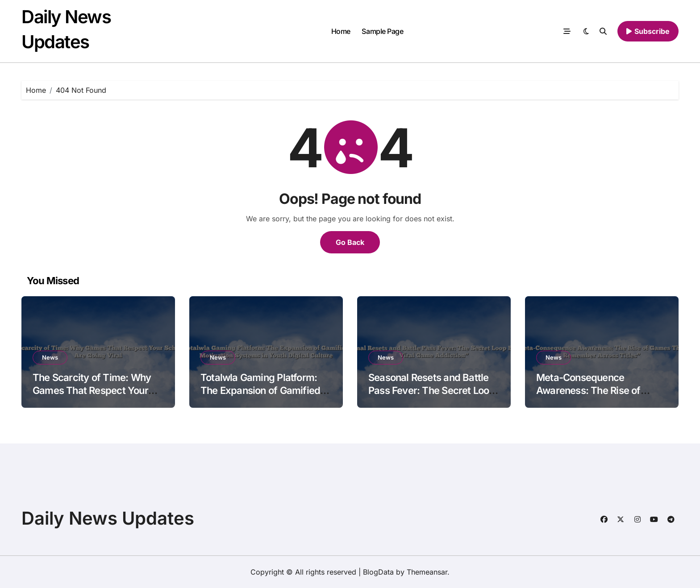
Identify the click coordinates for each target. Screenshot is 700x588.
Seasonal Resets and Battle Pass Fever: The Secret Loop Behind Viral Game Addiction (432, 390)
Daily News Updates (108, 518)
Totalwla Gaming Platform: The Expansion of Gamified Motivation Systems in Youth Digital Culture (263, 397)
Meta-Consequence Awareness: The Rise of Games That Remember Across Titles (589, 397)
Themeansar (427, 572)
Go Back (350, 242)
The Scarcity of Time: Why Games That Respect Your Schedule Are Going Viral (92, 390)
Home (341, 31)
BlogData (378, 572)
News (50, 357)
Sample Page (382, 31)
